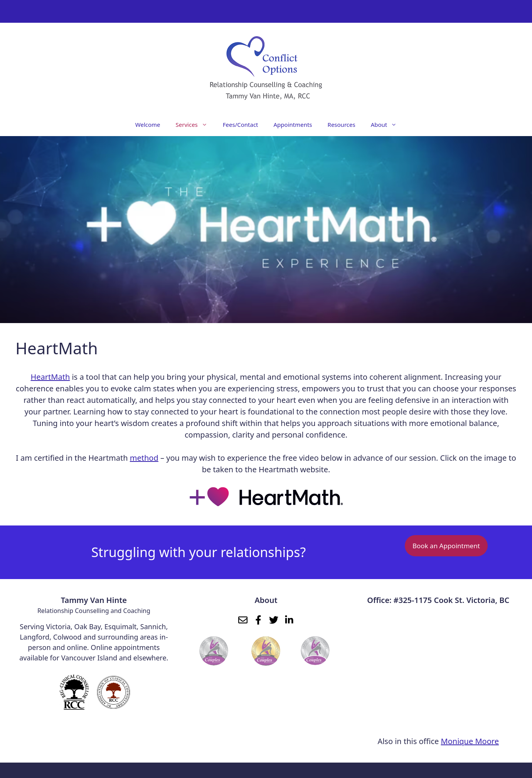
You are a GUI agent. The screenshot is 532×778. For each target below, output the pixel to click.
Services (195, 125)
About (388, 125)
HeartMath (51, 377)
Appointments (293, 125)
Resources (342, 125)
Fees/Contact (241, 125)
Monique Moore (470, 741)
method (144, 458)
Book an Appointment (446, 546)
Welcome (148, 125)
